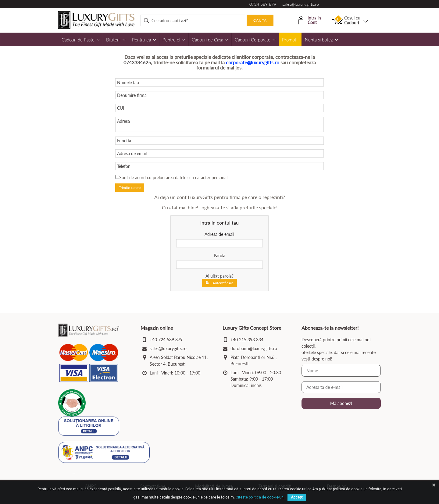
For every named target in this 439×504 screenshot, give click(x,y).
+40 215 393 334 (247, 340)
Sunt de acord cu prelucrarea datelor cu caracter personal (173, 177)
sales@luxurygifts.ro (301, 4)
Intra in (310, 20)
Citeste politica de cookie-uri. (260, 497)
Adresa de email (219, 234)
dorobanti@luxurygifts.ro (254, 348)
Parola (220, 256)
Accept (297, 497)
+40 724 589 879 (166, 340)
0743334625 (137, 62)
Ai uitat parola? (220, 276)
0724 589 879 (263, 4)
